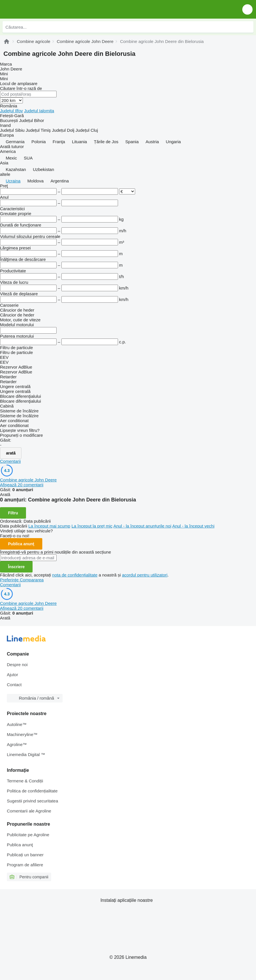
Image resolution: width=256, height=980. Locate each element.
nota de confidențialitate (75, 575)
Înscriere (16, 567)
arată (11, 453)
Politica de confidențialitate (32, 791)
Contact (14, 685)
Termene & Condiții (25, 781)
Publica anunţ (21, 544)
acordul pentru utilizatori (145, 575)
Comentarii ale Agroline (29, 811)
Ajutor (12, 675)
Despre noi (17, 665)
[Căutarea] (248, 27)
